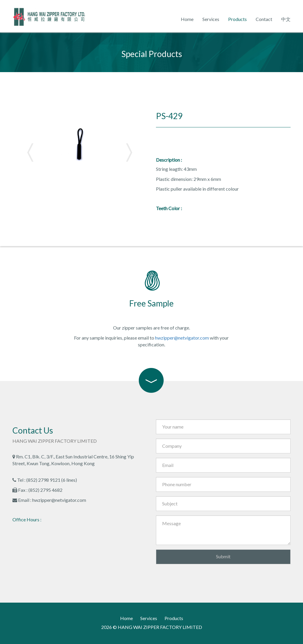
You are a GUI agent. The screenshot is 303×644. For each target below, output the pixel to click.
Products (237, 19)
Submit (223, 556)
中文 (286, 19)
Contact (264, 19)
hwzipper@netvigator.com (182, 338)
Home (187, 19)
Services (211, 19)
